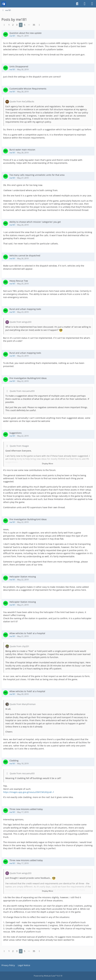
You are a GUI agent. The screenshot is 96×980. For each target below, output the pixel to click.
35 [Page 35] (34, 25)
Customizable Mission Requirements (28, 89)
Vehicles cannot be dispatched (25, 256)
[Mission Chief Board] (4, 4)
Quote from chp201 (19, 646)
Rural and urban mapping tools (25, 309)
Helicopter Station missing (23, 577)
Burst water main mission (22, 150)
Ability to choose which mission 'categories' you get (35, 222)
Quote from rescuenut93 (22, 391)
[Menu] (92, 4)
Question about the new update (25, 33)
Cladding (14, 761)
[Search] (77, 4)
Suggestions (16, 433)
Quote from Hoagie (19, 446)
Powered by (48, 976)
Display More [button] (48, 464)
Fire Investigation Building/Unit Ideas (28, 378)
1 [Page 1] (9, 25)
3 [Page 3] (17, 25)
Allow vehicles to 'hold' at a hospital (27, 633)
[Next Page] (39, 25)
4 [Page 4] (21, 25)
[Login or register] (85, 4)
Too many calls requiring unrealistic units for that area (37, 175)
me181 (12, 36)
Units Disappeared (19, 66)
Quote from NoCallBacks (22, 101)
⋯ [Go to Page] (29, 25)
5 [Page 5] (25, 25)
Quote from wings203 (21, 322)
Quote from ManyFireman (23, 704)
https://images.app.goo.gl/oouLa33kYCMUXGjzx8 (27, 792)
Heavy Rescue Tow (19, 281)
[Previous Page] (4, 25)
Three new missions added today (26, 809)
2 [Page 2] (13, 25)
